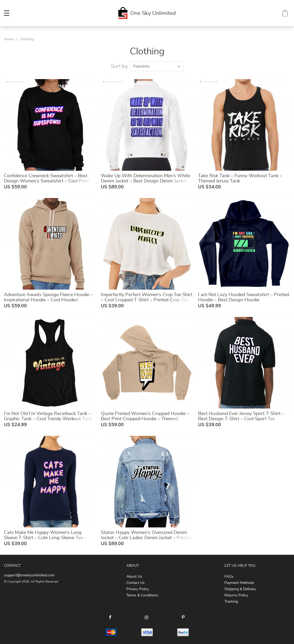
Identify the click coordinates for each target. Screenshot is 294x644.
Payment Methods (239, 583)
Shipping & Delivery (240, 589)
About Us (134, 577)
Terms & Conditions (142, 595)
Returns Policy (236, 595)
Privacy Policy (138, 589)
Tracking (231, 602)
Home (9, 39)
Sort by (119, 66)
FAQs (229, 577)
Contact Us (136, 583)
